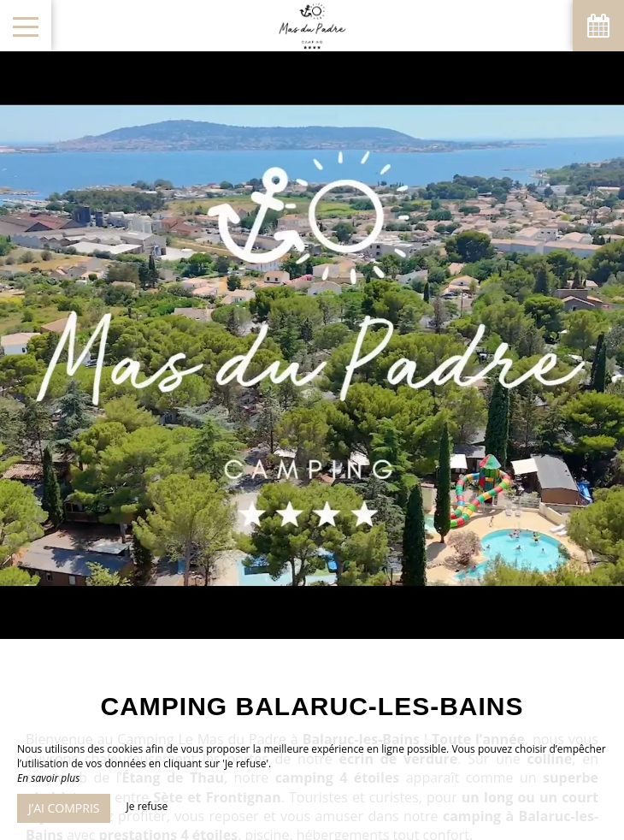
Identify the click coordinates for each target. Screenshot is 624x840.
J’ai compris (64, 808)
